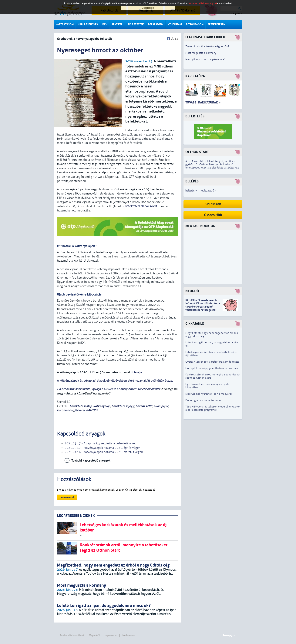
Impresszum (111, 635)
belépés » (191, 191)
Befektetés (195, 116)
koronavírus (65, 410)
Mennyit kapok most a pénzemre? (205, 59)
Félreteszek (136, 24)
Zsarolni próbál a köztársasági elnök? (207, 46)
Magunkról (94, 635)
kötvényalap (102, 406)
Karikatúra (195, 76)
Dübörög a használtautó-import (204, 400)
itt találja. (136, 372)
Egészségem (156, 24)
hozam (140, 406)
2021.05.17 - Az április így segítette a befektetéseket (100, 443)
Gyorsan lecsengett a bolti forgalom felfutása (212, 362)
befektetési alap (80, 406)
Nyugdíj (192, 291)
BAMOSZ (92, 410)
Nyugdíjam (175, 24)
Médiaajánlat (129, 635)
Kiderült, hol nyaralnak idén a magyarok (209, 394)
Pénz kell (118, 24)
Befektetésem (217, 24)
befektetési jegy (123, 406)
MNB (149, 406)
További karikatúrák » (203, 102)
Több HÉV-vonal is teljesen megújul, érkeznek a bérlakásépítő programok (213, 408)
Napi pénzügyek (88, 24)
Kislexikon (213, 204)
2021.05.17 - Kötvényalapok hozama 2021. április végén (103, 448)
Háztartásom (65, 24)
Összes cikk (213, 215)
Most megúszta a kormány (201, 53)
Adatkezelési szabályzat (72, 635)
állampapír (161, 406)
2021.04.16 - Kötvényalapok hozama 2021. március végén (104, 452)
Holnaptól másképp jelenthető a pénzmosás (212, 368)
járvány (80, 410)
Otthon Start (197, 152)
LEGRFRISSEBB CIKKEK (76, 516)
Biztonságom (195, 24)
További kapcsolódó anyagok (91, 461)
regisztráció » (208, 191)
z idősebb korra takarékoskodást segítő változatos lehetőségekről (203, 307)
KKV (105, 24)
